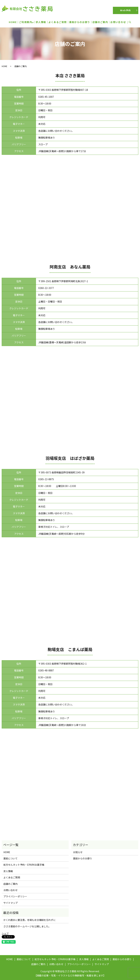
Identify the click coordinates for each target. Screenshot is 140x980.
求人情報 (41, 22)
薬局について (11, 858)
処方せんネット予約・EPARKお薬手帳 (24, 865)
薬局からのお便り (80, 22)
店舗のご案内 (100, 22)
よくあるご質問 (58, 22)
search (132, 22)
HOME (13, 22)
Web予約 (126, 10)
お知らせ (78, 852)
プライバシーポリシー (15, 896)
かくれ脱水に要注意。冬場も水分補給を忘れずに (29, 920)
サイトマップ (11, 903)
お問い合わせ (118, 22)
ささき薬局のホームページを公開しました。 (27, 926)
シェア (5, 933)
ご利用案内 (26, 22)
